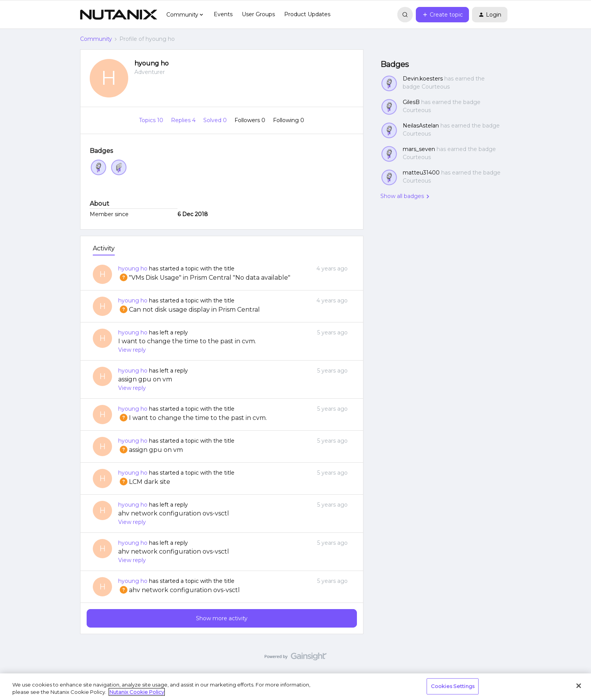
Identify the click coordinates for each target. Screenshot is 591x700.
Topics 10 (152, 120)
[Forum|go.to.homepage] (119, 15)
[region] (295, 687)
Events (223, 14)
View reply (132, 350)
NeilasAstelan (421, 126)
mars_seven (419, 149)
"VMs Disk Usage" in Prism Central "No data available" (204, 278)
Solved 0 (216, 120)
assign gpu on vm (145, 379)
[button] (442, 15)
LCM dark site (144, 482)
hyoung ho (152, 63)
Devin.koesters (423, 79)
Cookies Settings (453, 686)
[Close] (579, 686)
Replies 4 (184, 120)
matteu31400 (421, 173)
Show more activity (222, 618)
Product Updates (307, 14)
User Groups (258, 14)
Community (96, 39)
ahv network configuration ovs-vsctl (174, 513)
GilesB (411, 102)
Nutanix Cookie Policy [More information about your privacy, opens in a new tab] (137, 692)
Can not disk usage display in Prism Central (189, 310)
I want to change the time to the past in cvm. (187, 341)
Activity (104, 248)
